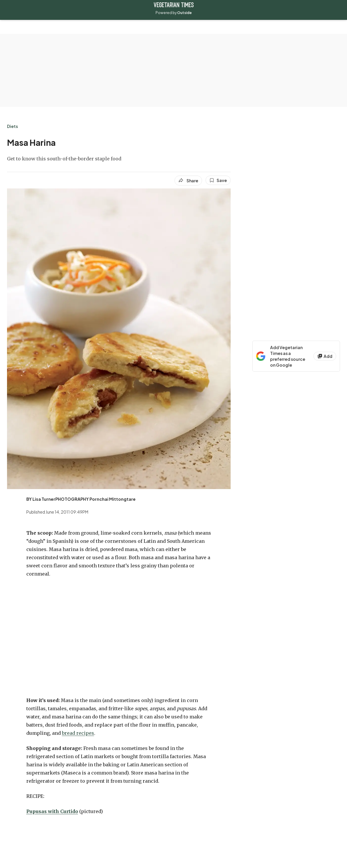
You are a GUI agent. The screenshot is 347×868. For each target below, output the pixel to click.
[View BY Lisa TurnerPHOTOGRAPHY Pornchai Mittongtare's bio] (81, 499)
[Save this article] (218, 180)
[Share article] (188, 181)
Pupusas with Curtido (52, 811)
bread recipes (78, 733)
